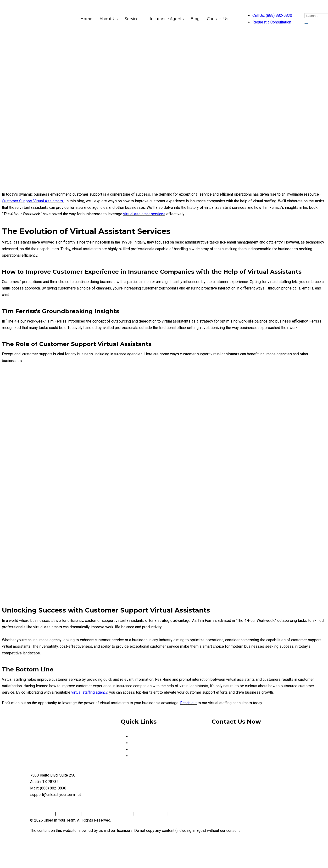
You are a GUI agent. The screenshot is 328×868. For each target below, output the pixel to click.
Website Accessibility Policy (193, 814)
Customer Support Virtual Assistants (32, 201)
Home (86, 19)
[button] (134, 19)
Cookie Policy (69, 814)
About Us (108, 19)
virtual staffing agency (89, 692)
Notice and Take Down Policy (108, 814)
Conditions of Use (150, 814)
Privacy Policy (43, 814)
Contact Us (217, 19)
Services (132, 19)
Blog (195, 19)
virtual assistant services (144, 214)
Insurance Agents (167, 19)
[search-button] (306, 23)
